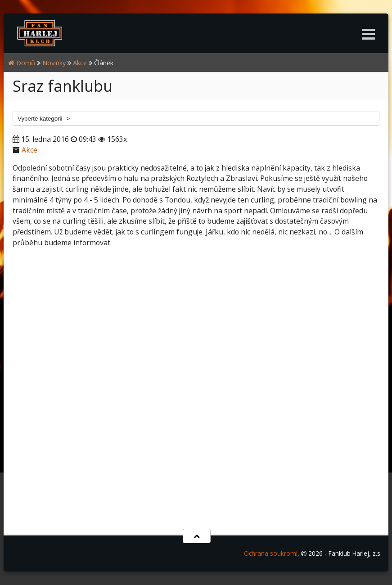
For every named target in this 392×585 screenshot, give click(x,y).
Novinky (54, 63)
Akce (80, 63)
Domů (22, 63)
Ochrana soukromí (271, 553)
